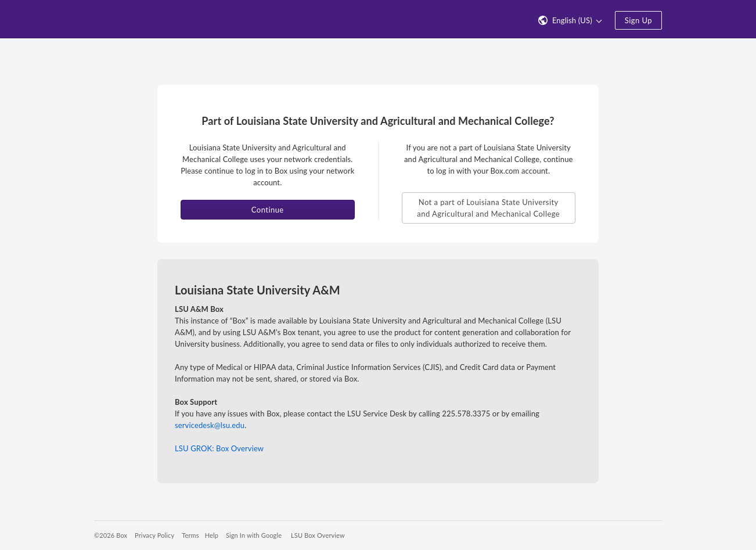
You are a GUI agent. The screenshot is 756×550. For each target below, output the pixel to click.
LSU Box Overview (318, 535)
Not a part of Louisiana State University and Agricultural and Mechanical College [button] (488, 208)
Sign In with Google (254, 535)
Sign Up (638, 20)
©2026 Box (111, 535)
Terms (190, 535)
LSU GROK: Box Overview (219, 448)
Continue (268, 210)
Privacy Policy (154, 535)
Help (212, 535)
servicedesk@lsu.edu (210, 425)
